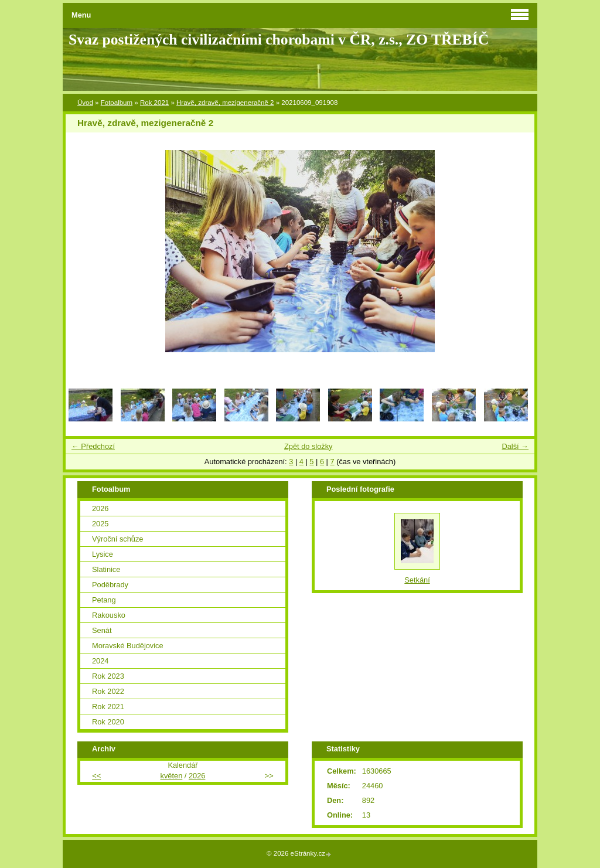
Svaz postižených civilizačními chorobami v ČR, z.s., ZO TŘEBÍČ (279, 40)
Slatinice (106, 569)
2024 (100, 661)
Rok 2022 (108, 691)
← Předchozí (93, 446)
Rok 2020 (108, 722)
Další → (515, 446)
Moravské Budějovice (128, 646)
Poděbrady (110, 585)
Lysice (103, 554)
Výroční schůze (118, 539)
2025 (100, 524)
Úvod (85, 103)
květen (172, 776)
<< (96, 776)
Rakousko (109, 615)
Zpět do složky (308, 446)
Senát (102, 630)
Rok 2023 (108, 676)
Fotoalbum (117, 103)
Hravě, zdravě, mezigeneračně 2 (225, 103)
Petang (104, 600)
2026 (100, 508)
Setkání (417, 580)
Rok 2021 (154, 103)
